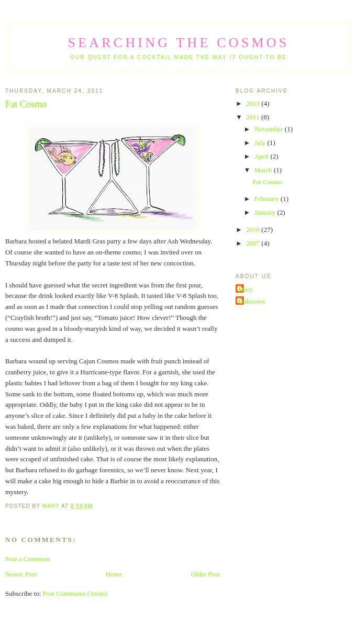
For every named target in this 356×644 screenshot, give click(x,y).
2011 (254, 117)
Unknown (252, 301)
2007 (254, 243)
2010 (254, 230)
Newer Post (21, 574)
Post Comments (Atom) (75, 593)
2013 (254, 103)
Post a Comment (28, 559)
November (270, 129)
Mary (246, 289)
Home (114, 574)
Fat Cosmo (267, 182)
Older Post (205, 574)
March (264, 170)
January (266, 212)
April (263, 156)
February (268, 199)
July (261, 143)
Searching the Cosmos (179, 43)
